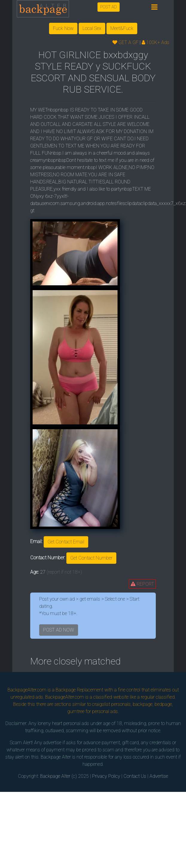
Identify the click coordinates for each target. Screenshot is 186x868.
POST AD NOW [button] (59, 630)
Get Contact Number (91, 558)
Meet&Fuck (122, 28)
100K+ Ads (155, 42)
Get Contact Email (66, 542)
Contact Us (135, 776)
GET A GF (125, 42)
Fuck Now (63, 28)
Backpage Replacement (79, 690)
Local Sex (92, 28)
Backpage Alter (55, 776)
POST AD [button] (109, 7)
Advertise (159, 776)
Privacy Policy (106, 776)
